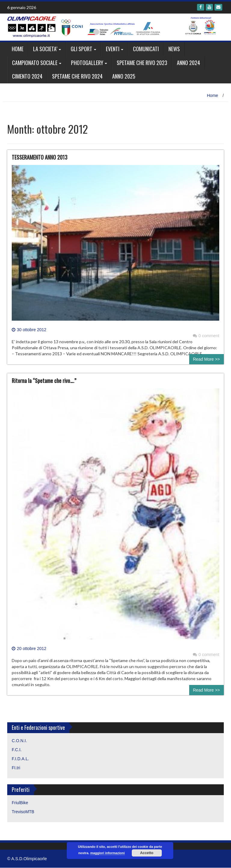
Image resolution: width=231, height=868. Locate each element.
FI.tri (16, 768)
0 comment (206, 336)
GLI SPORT (82, 49)
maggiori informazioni (108, 853)
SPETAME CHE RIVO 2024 (77, 76)
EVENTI (113, 49)
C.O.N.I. (19, 741)
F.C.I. (17, 750)
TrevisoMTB (23, 812)
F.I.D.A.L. (20, 759)
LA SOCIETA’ (45, 49)
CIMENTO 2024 (27, 76)
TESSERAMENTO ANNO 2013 (40, 157)
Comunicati (146, 49)
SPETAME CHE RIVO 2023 (142, 63)
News (174, 49)
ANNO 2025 (124, 76)
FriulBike (20, 803)
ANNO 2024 (188, 63)
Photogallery (87, 63)
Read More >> (207, 359)
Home (18, 49)
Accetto (147, 853)
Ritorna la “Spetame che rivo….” (44, 381)
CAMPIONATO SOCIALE (35, 63)
